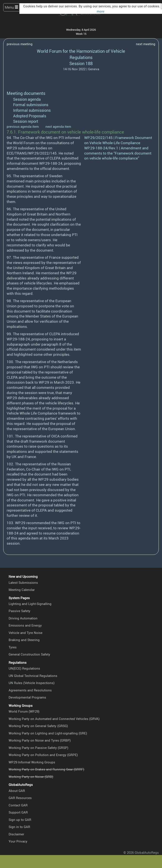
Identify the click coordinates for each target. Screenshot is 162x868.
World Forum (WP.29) (24, 711)
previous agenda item (23, 126)
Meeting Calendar (22, 590)
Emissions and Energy (25, 625)
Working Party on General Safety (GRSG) (38, 726)
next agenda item (58, 126)
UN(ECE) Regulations (24, 668)
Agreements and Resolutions (30, 690)
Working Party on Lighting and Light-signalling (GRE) (48, 733)
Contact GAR (18, 805)
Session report (26, 121)
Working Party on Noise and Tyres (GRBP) (40, 740)
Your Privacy (18, 841)
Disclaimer (16, 834)
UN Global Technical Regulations (33, 676)
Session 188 (81, 63)
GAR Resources (20, 798)
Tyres (13, 647)
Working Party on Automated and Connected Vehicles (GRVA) (54, 719)
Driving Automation (23, 618)
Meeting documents (26, 93)
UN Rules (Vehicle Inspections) (32, 683)
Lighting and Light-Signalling (30, 604)
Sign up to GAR (20, 820)
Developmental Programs (27, 697)
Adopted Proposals (30, 116)
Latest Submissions (23, 582)
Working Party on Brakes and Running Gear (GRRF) (46, 769)
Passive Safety (19, 611)
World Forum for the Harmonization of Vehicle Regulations (81, 54)
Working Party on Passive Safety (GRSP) (38, 748)
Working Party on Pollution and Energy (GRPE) (43, 755)
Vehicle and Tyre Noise (26, 633)
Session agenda (27, 99)
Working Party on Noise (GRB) (31, 777)
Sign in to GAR (19, 827)
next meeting (146, 44)
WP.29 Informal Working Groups (32, 762)
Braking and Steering (24, 640)
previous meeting (20, 44)
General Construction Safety (29, 654)
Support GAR (18, 812)
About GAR (17, 791)
